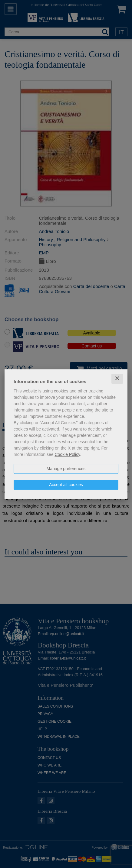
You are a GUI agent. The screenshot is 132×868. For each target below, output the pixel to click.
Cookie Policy (67, 454)
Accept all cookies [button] (66, 485)
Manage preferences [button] (66, 469)
